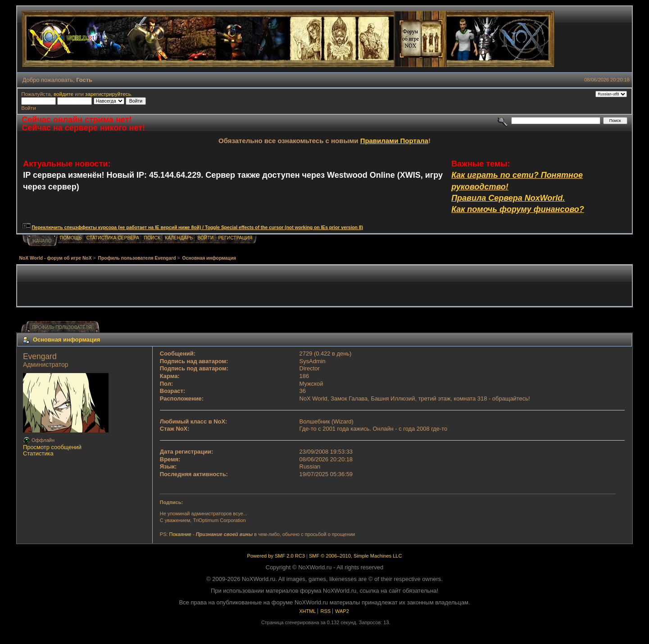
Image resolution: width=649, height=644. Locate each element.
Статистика (38, 453)
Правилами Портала (394, 141)
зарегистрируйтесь (108, 94)
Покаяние (180, 534)
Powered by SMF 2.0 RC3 (276, 556)
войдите (64, 94)
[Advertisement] (325, 286)
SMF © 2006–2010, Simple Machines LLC (355, 556)
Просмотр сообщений (52, 447)
